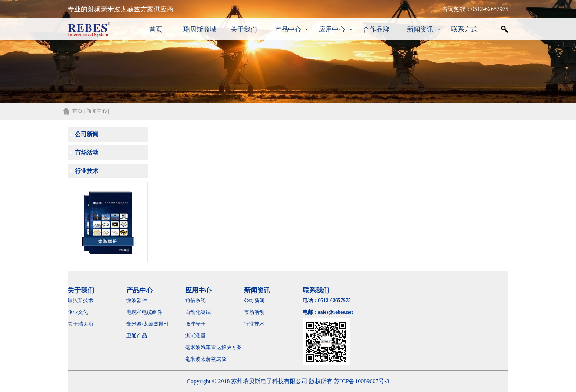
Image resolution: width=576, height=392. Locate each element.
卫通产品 (137, 336)
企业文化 (78, 312)
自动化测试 (198, 312)
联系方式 (464, 29)
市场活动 (87, 153)
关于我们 (244, 29)
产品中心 (288, 29)
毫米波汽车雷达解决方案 (213, 347)
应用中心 (332, 29)
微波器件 (137, 300)
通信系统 (195, 300)
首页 (156, 29)
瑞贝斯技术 (80, 300)
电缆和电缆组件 (144, 312)
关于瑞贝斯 (80, 324)
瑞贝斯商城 (200, 29)
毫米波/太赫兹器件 (148, 324)
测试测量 (195, 336)
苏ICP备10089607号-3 (361, 381)
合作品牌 (376, 29)
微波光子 (195, 324)
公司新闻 (87, 134)
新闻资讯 (420, 29)
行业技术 (87, 171)
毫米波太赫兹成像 (211, 359)
